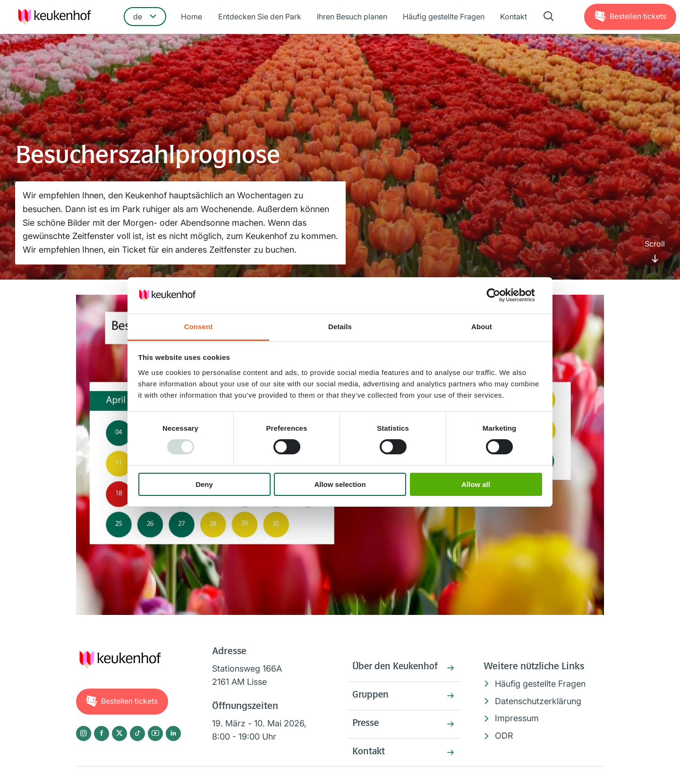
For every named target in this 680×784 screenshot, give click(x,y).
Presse (366, 725)
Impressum (517, 718)
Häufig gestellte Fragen (443, 17)
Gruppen (371, 697)
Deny (204, 484)
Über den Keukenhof (397, 668)
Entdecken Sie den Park (260, 17)
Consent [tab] (199, 327)
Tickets (637, 17)
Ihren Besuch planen (352, 17)
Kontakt (513, 17)
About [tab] (482, 327)
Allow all (476, 484)
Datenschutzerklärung (538, 701)
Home (193, 17)
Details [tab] (340, 327)
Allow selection (340, 484)
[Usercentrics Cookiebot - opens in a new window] (501, 295)
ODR (504, 736)
